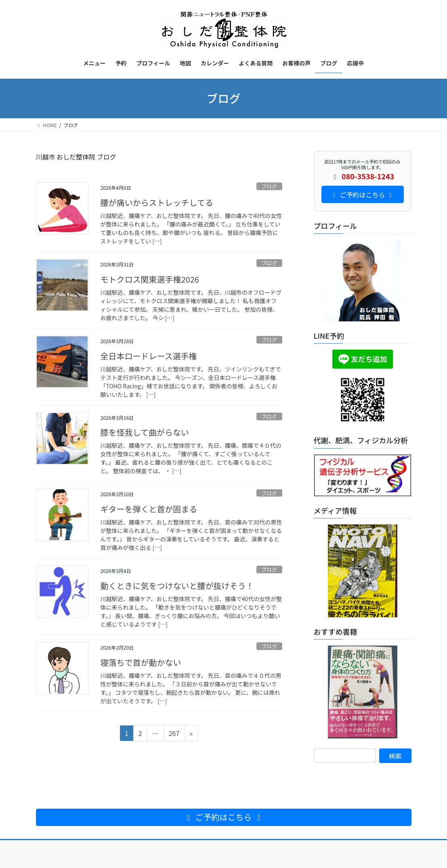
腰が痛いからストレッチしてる (157, 202)
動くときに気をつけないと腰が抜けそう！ (177, 586)
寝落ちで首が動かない (141, 662)
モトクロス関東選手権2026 (150, 279)
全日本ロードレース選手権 (149, 356)
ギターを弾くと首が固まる (149, 509)
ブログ (269, 186)
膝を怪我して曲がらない (145, 432)
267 (174, 734)
